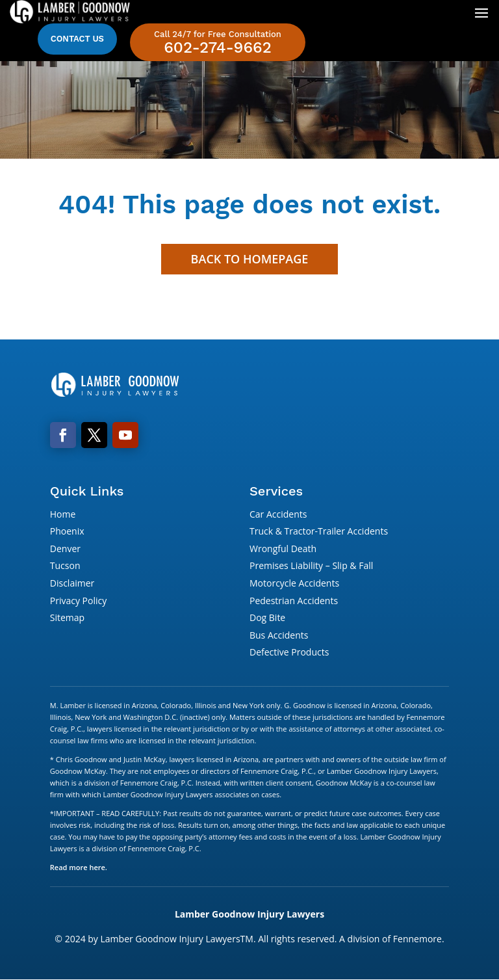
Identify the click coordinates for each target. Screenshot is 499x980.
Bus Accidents (279, 635)
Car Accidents (278, 514)
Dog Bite (267, 617)
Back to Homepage (250, 259)
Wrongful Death (283, 549)
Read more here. (79, 867)
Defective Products (289, 652)
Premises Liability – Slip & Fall (311, 565)
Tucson (65, 565)
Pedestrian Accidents (294, 601)
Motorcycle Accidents (294, 583)
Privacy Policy (78, 601)
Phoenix (67, 531)
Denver (65, 549)
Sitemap (67, 617)
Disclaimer (72, 583)
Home (63, 514)
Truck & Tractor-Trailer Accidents (319, 531)
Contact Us (77, 39)
